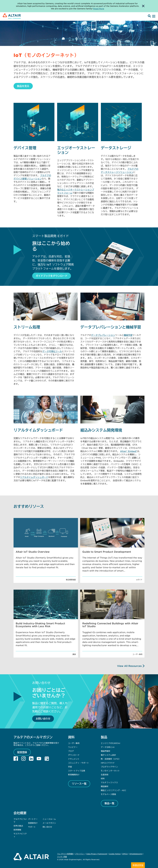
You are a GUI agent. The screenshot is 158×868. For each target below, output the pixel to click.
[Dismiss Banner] (143, 6)
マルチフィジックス (109, 782)
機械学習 (128, 335)
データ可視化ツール (52, 351)
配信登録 (22, 752)
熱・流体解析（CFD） (111, 759)
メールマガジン (49, 823)
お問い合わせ (43, 719)
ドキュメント (74, 759)
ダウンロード (74, 755)
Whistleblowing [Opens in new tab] (136, 854)
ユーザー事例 (74, 743)
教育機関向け (74, 775)
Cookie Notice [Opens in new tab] (115, 854)
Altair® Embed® (129, 451)
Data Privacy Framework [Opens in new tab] (97, 854)
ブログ (71, 751)
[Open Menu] (153, 16)
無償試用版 (138, 865)
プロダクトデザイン (109, 767)
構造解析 (105, 786)
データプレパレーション (103, 335)
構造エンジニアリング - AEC (114, 790)
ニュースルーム (49, 819)
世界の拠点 (18, 826)
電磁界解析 (106, 751)
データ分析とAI (108, 747)
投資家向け (33, 823)
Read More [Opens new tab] (99, 9)
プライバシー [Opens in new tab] (80, 854)
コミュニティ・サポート (79, 763)
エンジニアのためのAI (110, 743)
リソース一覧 (79, 784)
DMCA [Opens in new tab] (125, 854)
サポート (32, 827)
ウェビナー (73, 747)
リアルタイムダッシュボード (34, 477)
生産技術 (105, 775)
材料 (103, 778)
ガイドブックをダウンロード (52, 276)
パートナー (33, 819)
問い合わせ (48, 827)
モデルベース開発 (108, 794)
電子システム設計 (108, 755)
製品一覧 (109, 803)
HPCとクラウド (108, 763)
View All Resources (129, 666)
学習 (70, 767)
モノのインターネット (110, 771)
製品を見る (23, 86)
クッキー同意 (62, 857)
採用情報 (17, 830)
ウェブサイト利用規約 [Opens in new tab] (65, 854)
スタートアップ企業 (77, 771)
